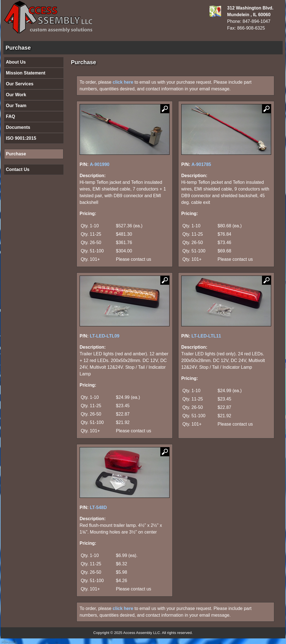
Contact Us (18, 169)
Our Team (16, 106)
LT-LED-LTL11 (206, 336)
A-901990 (99, 164)
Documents (18, 127)
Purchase (16, 154)
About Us (16, 62)
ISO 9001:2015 (21, 138)
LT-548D (98, 507)
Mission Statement (26, 73)
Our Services (20, 84)
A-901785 (201, 164)
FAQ (10, 116)
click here (123, 82)
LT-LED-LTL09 (104, 336)
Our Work (16, 95)
